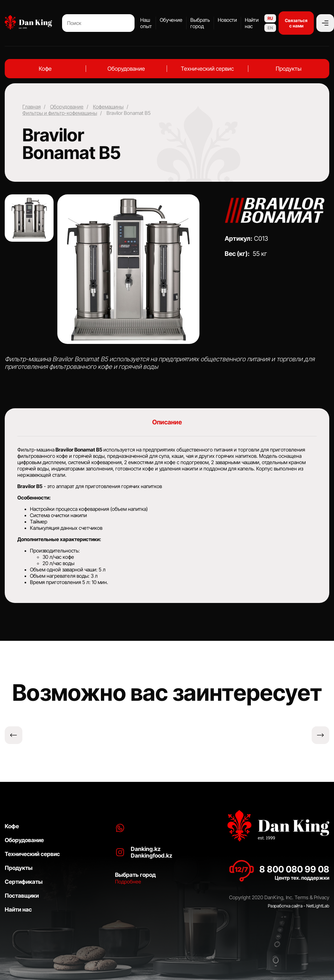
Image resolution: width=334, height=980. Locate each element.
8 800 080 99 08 (294, 869)
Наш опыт (146, 23)
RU (270, 18)
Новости (227, 20)
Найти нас (252, 23)
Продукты (289, 69)
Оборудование (126, 69)
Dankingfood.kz (152, 856)
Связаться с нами (296, 23)
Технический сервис (207, 69)
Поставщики (22, 896)
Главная (32, 107)
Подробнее (128, 882)
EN (270, 28)
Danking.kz (146, 849)
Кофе (45, 69)
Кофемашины (108, 107)
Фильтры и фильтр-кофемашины (60, 113)
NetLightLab (318, 906)
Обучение (171, 20)
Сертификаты (24, 882)
